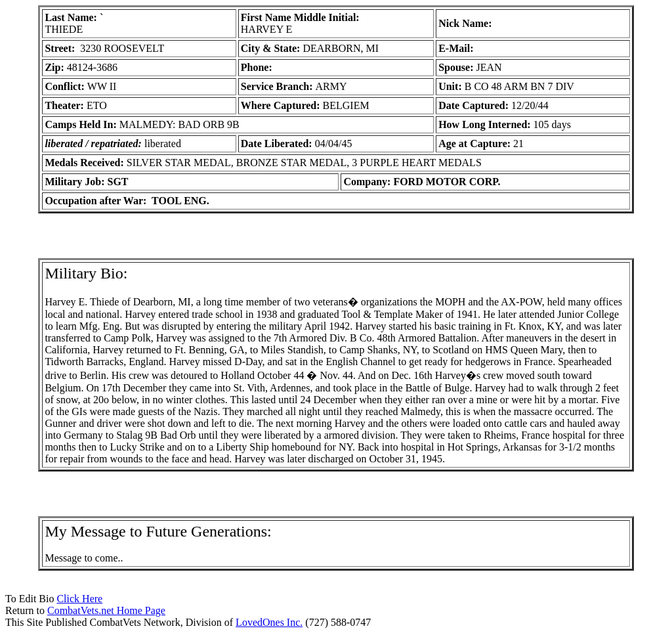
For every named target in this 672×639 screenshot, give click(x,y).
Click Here (79, 599)
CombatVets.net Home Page (106, 610)
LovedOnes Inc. (269, 622)
